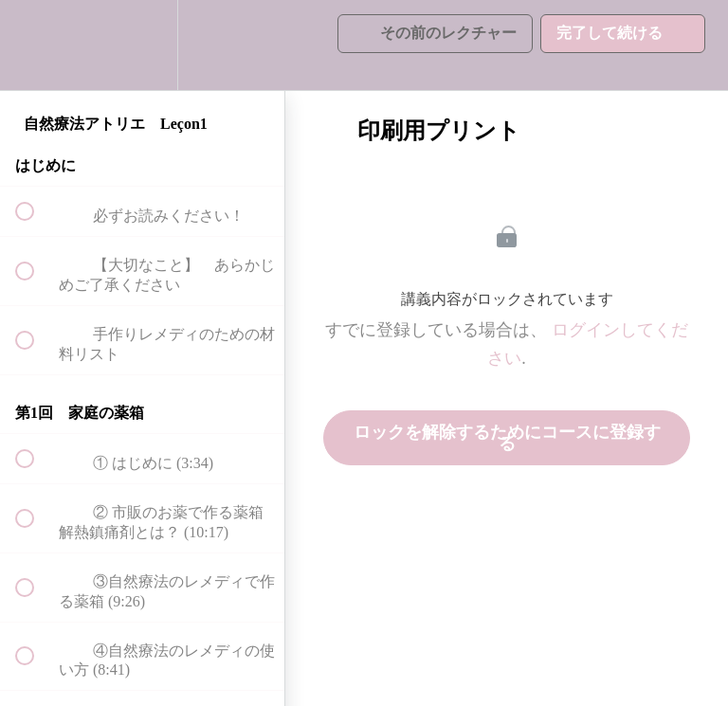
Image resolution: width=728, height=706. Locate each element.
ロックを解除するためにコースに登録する (507, 438)
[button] (35, 45)
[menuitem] (142, 45)
